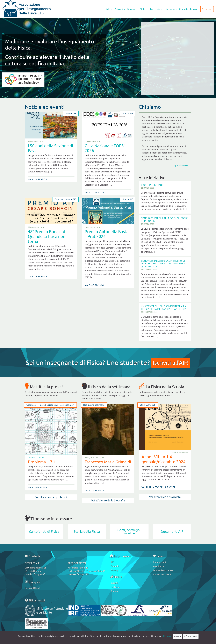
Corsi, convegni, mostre (129, 532)
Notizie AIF (71, 114)
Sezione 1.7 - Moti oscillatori (61, 405)
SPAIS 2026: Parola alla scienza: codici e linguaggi (165, 220)
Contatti (183, 9)
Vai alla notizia (37, 179)
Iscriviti (194, 9)
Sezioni (132, 9)
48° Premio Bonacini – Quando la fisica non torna (48, 236)
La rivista (156, 9)
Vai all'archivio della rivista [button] (165, 497)
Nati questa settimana (94, 405)
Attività (120, 9)
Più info (167, 636)
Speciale (184, 453)
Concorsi (59, 199)
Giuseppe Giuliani (152, 185)
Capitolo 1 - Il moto (36, 405)
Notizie (144, 9)
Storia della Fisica (87, 532)
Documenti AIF (172, 532)
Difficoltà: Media (36, 458)
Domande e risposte (163, 570)
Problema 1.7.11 (43, 462)
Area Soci (207, 9)
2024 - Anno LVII (148, 405)
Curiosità (171, 9)
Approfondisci (181, 166)
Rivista (175, 453)
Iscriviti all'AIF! (171, 363)
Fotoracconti (160, 562)
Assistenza (159, 566)
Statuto (114, 591)
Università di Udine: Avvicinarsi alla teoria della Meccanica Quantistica (164, 308)
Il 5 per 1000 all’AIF (162, 574)
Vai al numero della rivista (158, 487)
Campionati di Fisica (44, 532)
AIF (109, 9)
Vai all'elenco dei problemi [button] (51, 497)
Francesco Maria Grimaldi (108, 462)
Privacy (114, 570)
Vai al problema (38, 487)
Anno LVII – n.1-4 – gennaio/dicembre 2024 (164, 459)
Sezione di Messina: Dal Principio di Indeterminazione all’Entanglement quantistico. (164, 264)
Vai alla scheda (94, 491)
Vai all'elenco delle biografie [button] (108, 500)
